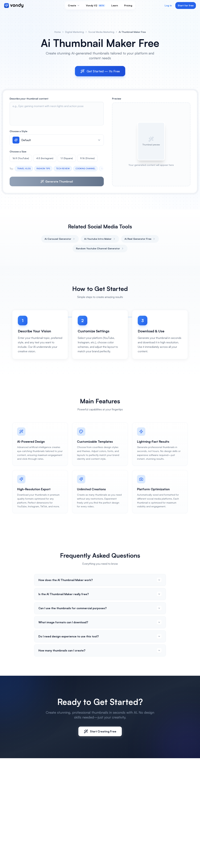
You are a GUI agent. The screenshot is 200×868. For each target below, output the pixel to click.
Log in (168, 5)
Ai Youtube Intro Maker (100, 239)
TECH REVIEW (63, 168)
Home (58, 32)
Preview (117, 99)
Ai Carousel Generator (60, 239)
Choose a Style (18, 131)
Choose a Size (18, 151)
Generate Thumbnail (57, 181)
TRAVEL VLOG (24, 168)
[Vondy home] (14, 5)
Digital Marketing (75, 32)
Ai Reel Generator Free (140, 239)
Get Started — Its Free (100, 71)
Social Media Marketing (101, 32)
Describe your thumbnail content (29, 99)
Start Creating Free (100, 731)
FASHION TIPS (43, 168)
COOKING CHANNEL (85, 168)
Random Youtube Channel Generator (100, 248)
